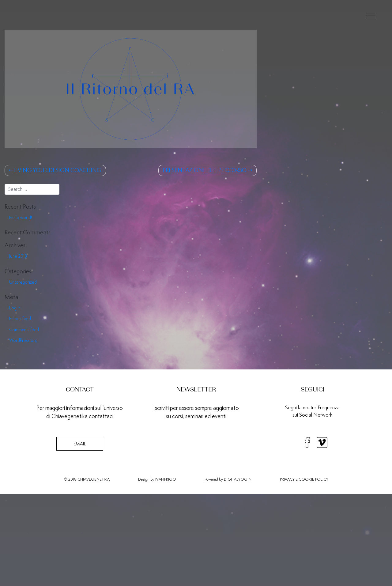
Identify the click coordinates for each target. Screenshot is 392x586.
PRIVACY (287, 479)
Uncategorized (23, 282)
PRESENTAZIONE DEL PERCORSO (205, 170)
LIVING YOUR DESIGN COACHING (57, 170)
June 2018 (18, 256)
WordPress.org (23, 340)
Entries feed (20, 319)
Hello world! (21, 217)
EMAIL (80, 444)
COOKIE (306, 479)
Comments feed (24, 330)
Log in (15, 308)
